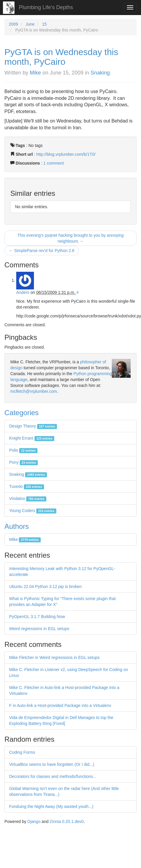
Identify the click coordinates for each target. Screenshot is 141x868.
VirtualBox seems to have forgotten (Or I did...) (52, 764)
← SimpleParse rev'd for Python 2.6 (42, 251)
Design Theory (33, 426)
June (30, 24)
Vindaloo (28, 498)
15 (45, 24)
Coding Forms (22, 752)
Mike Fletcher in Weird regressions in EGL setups (54, 657)
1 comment (54, 163)
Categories (22, 413)
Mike (35, 73)
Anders (23, 292)
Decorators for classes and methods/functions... (53, 776)
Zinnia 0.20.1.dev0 (67, 821)
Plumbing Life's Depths (46, 7)
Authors (17, 526)
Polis (23, 450)
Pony (23, 462)
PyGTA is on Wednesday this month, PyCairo (61, 57)
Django (34, 821)
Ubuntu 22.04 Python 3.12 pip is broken (45, 587)
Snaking (100, 73)
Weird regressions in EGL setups (39, 629)
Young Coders (33, 511)
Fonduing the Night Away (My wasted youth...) (51, 806)
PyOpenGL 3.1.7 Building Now (37, 617)
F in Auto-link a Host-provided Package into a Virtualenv (60, 705)
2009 (13, 24)
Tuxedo (27, 486)
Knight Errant (32, 438)
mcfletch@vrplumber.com (34, 391)
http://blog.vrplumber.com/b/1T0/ (66, 154)
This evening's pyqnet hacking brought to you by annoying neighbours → (70, 238)
